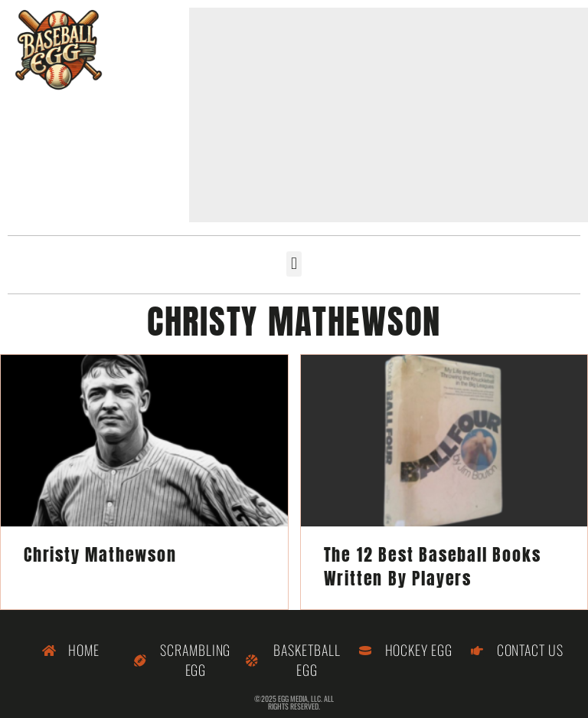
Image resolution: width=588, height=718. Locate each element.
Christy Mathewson (100, 554)
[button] (294, 264)
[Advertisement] (389, 115)
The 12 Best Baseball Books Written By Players (433, 566)
